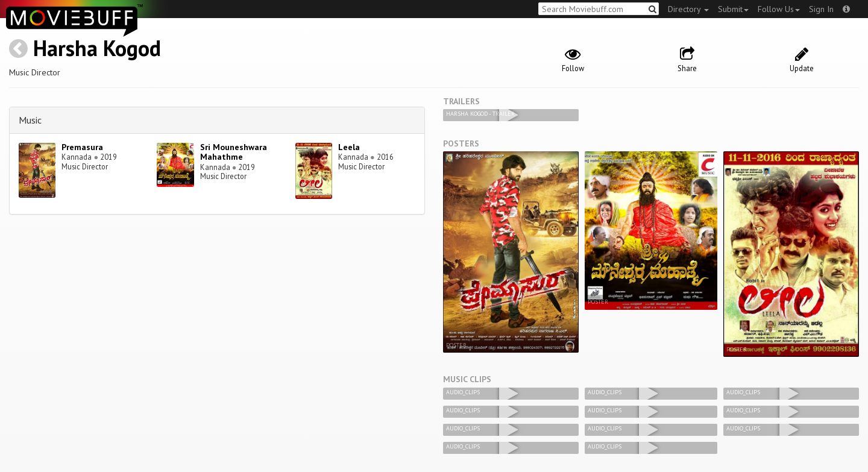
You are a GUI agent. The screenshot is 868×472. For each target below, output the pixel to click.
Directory (688, 9)
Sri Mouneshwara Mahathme (234, 152)
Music (30, 120)
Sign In (821, 9)
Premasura (82, 147)
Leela (349, 147)
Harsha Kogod (97, 48)
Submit (733, 9)
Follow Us (779, 9)
